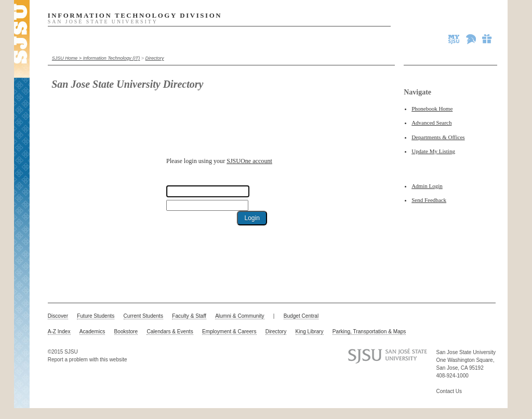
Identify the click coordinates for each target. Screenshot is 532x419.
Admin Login (427, 186)
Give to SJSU (487, 39)
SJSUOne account (249, 161)
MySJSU (455, 39)
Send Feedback (429, 200)
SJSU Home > (68, 58)
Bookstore (126, 332)
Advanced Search (431, 123)
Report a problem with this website (88, 360)
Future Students (96, 316)
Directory (155, 58)
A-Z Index (59, 332)
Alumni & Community (240, 316)
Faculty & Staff (189, 316)
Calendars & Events (170, 332)
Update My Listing (433, 151)
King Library (310, 332)
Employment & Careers (229, 332)
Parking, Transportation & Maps (369, 332)
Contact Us (449, 391)
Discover (58, 316)
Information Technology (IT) (112, 58)
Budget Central (301, 316)
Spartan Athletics (472, 39)
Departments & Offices (438, 137)
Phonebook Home (432, 109)
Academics (92, 332)
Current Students (143, 316)
